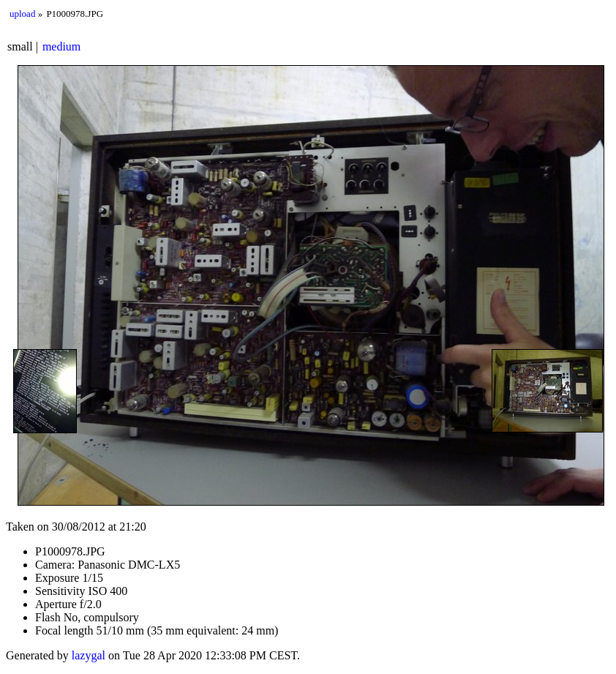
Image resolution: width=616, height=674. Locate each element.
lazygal (89, 655)
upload (22, 14)
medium (61, 46)
